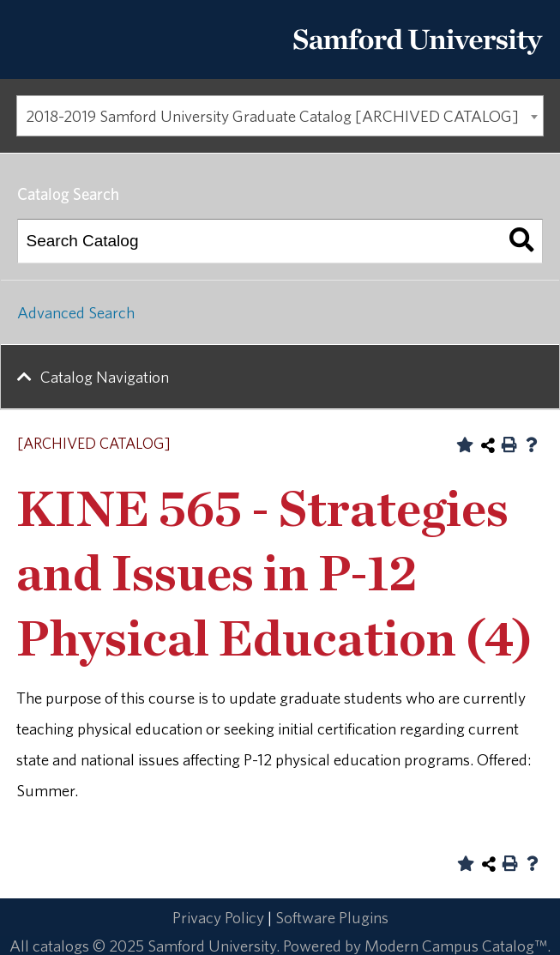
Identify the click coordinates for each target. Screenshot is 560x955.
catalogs (61, 946)
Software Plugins (332, 917)
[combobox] (280, 116)
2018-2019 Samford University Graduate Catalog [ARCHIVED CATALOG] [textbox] (272, 116)
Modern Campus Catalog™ (456, 946)
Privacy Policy (218, 917)
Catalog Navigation (105, 377)
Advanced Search (76, 312)
